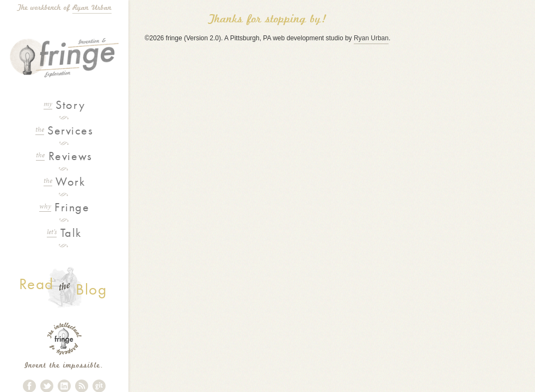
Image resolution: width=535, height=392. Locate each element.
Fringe (64, 207)
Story (64, 105)
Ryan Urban (92, 8)
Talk (64, 233)
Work (64, 182)
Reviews (64, 156)
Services (64, 130)
